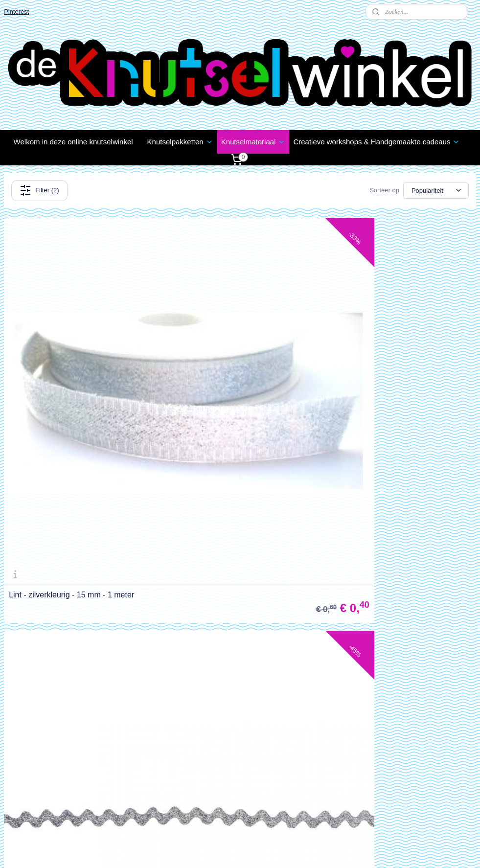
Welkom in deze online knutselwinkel (73, 142)
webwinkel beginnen (263, 850)
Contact (16, 622)
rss (231, 850)
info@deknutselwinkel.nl (210, 801)
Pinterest (16, 11)
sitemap (213, 850)
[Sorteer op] (436, 191)
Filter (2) (39, 190)
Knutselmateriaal (253, 142)
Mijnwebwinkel (338, 850)
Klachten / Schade (32, 600)
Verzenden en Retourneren (45, 589)
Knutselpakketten (180, 142)
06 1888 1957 (193, 812)
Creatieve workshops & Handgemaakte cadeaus (377, 142)
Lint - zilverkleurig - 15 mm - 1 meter (71, 457)
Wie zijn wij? (23, 755)
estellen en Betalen (37, 578)
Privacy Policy (25, 611)
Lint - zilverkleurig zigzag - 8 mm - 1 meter (322, 457)
